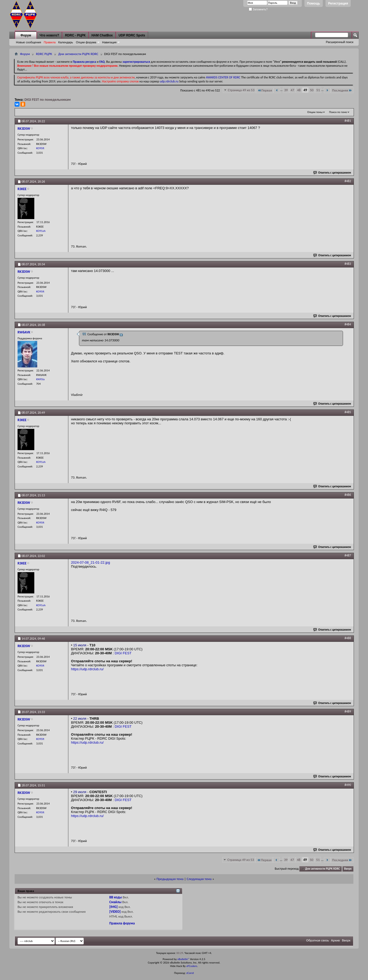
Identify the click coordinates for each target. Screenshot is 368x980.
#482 (348, 181)
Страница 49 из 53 (241, 90)
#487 (348, 555)
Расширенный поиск (340, 42)
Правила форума (122, 923)
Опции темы (315, 112)
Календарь (66, 42)
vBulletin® (183, 959)
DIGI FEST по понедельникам (48, 100)
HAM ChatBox (102, 35)
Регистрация (338, 3)
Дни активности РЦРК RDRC (78, 54)
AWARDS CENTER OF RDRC (223, 77)
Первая (265, 90)
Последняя (342, 90)
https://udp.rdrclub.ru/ (87, 669)
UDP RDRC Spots (132, 35)
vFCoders (192, 966)
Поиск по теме (338, 112)
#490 (348, 785)
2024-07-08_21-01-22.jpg (91, 562)
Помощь (314, 3)
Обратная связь (318, 940)
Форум (26, 35)
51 (318, 90)
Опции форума (86, 42)
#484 (348, 324)
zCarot (190, 973)
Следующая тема (199, 879)
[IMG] (114, 907)
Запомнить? (258, 9)
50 (312, 90)
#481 (348, 121)
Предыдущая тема (170, 879)
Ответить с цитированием (332, 173)
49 (305, 90)
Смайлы (115, 902)
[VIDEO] (115, 912)
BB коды (116, 897)
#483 (348, 264)
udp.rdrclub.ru (169, 81)
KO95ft (40, 148)
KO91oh (41, 231)
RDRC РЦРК (44, 54)
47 (292, 90)
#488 (348, 638)
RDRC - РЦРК (75, 35)
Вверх (348, 869)
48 (299, 90)
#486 (348, 495)
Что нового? (49, 35)
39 (286, 90)
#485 (348, 412)
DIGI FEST (123, 653)
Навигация (109, 42)
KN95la (40, 379)
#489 (348, 711)
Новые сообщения (28, 42)
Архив (335, 940)
